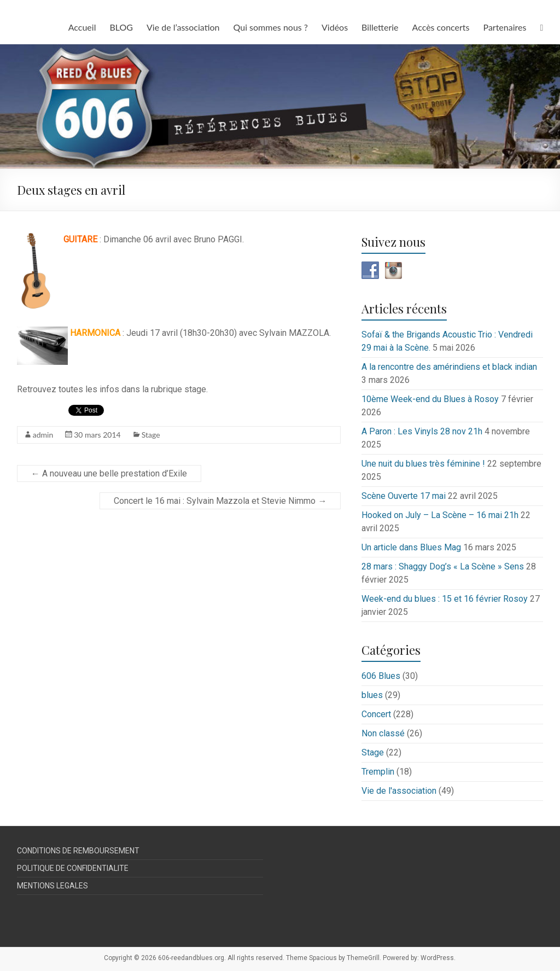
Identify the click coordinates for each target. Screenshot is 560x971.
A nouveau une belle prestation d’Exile (109, 473)
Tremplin (378, 772)
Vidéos (335, 27)
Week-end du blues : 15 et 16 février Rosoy (445, 599)
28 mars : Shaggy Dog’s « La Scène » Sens (443, 566)
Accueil (82, 27)
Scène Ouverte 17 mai (404, 496)
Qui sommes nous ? (271, 27)
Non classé (383, 733)
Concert (376, 714)
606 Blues (381, 676)
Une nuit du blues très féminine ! (423, 464)
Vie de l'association (399, 791)
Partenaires (505, 27)
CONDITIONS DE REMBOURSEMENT (78, 851)
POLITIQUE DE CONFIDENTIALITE (73, 868)
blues (372, 695)
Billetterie (380, 27)
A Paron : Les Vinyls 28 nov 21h (422, 431)
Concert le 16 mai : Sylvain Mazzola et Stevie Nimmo (220, 501)
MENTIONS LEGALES (52, 886)
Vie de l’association (183, 27)
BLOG (121, 27)
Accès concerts (441, 27)
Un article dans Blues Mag (411, 547)
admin (43, 435)
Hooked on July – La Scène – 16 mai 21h (440, 515)
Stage (151, 435)
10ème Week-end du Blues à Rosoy (430, 399)
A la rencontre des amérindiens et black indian (449, 367)
